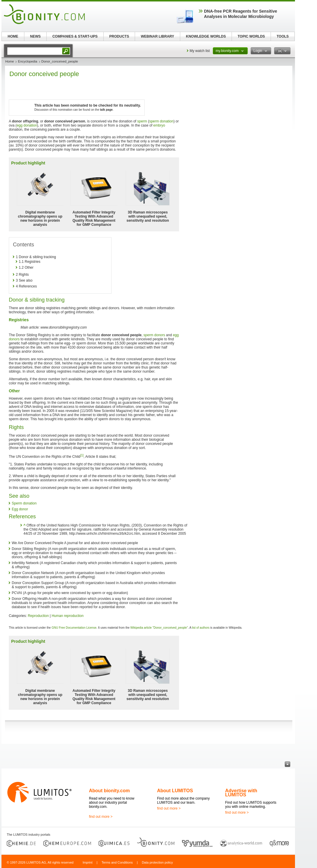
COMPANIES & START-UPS (75, 36)
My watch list (200, 51)
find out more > (101, 817)
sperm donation (161, 121)
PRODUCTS (119, 36)
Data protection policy (157, 862)
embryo (159, 125)
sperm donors (154, 335)
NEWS (36, 36)
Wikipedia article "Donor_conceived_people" (159, 628)
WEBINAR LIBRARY (158, 36)
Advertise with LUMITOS (241, 793)
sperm (142, 121)
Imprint (87, 862)
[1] (82, 455)
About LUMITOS (175, 791)
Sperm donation (24, 503)
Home (10, 61)
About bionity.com (109, 791)
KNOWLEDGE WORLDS (206, 36)
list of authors (201, 628)
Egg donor (20, 509)
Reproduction (38, 616)
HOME (13, 36)
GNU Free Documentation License (74, 628)
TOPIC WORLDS (251, 36)
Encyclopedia (27, 61)
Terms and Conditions (117, 862)
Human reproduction (68, 616)
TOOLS (283, 36)
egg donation (27, 125)
